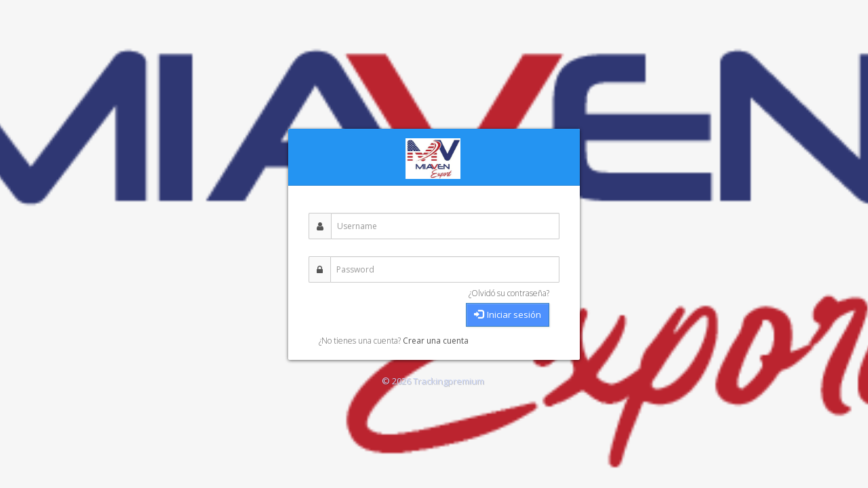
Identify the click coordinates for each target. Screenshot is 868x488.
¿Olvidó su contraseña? (509, 293)
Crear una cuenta (436, 341)
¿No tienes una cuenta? (361, 341)
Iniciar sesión (508, 314)
